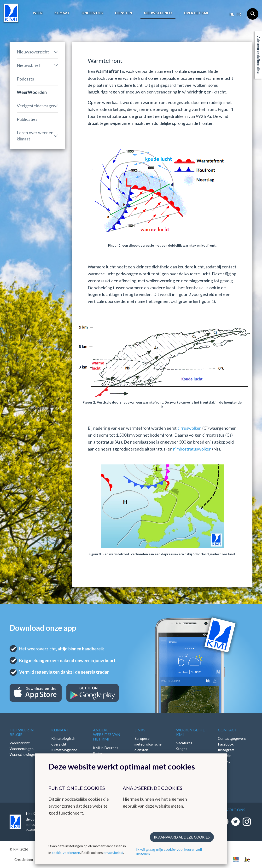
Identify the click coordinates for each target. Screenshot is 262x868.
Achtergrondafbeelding (259, 55)
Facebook (226, 744)
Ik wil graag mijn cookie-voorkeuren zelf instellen (169, 851)
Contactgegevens (232, 738)
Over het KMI (196, 13)
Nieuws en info (158, 13)
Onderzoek (92, 13)
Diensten (124, 13)
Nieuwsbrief (29, 65)
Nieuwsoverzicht (33, 52)
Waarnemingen (22, 749)
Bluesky (224, 761)
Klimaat (62, 13)
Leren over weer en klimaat (35, 136)
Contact (227, 730)
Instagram (226, 750)
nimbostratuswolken (193, 449)
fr (239, 14)
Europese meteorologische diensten (148, 744)
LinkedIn (225, 756)
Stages (182, 749)
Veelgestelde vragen (36, 106)
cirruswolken (190, 428)
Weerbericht (20, 743)
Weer (38, 13)
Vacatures (184, 743)
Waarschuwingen (23, 754)
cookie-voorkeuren (66, 853)
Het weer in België (22, 732)
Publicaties (27, 119)
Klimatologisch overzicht (63, 741)
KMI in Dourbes (106, 748)
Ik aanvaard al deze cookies (182, 837)
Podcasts (25, 79)
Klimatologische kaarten (64, 753)
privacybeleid (113, 853)
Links (140, 730)
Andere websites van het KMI (107, 734)
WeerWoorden (32, 92)
